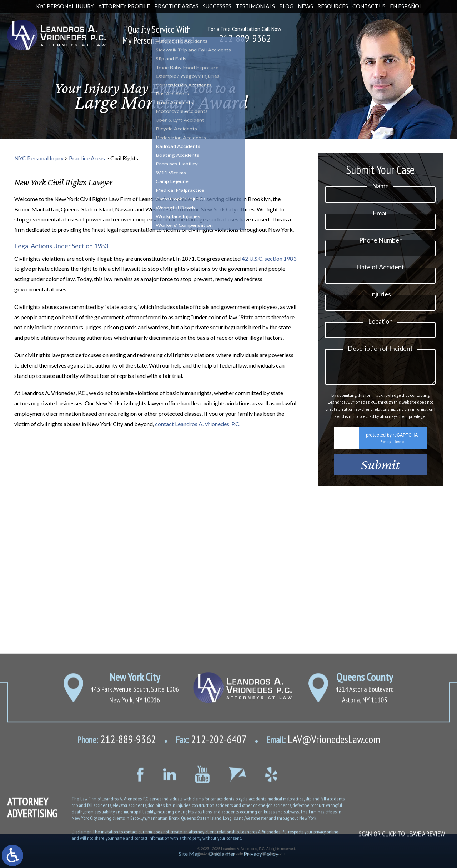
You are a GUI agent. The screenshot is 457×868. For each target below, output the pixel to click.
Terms (399, 453)
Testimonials (255, 6)
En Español (406, 6)
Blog (286, 6)
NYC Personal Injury (65, 6)
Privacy (385, 453)
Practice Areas (176, 6)
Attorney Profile (124, 6)
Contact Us (369, 6)
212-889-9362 (245, 38)
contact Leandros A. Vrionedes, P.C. (198, 424)
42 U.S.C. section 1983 (269, 258)
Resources (333, 6)
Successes (217, 6)
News (305, 6)
